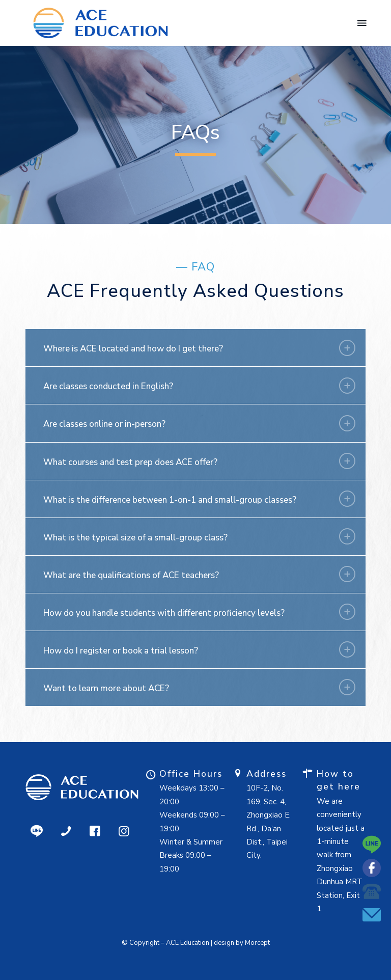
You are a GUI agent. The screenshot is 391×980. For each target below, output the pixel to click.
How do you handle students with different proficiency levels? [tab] (199, 612)
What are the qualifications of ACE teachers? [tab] (199, 574)
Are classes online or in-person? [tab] (199, 423)
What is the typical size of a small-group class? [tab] (199, 536)
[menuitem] (361, 23)
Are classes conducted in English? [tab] (199, 386)
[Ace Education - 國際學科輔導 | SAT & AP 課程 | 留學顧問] (101, 23)
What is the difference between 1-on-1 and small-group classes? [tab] (199, 499)
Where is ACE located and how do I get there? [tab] (199, 348)
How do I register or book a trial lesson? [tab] (199, 649)
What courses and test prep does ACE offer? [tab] (199, 461)
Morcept (257, 943)
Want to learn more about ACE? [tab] (199, 687)
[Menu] (361, 23)
